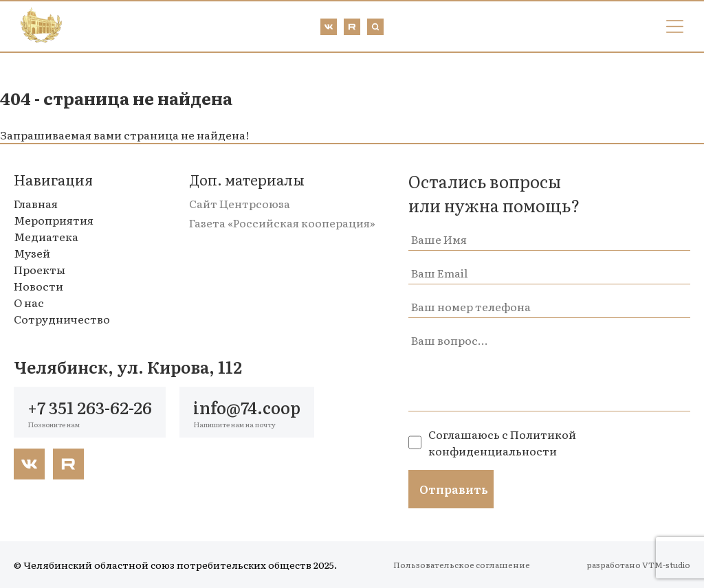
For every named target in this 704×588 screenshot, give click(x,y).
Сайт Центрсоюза (240, 203)
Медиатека (46, 236)
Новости (38, 286)
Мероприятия (54, 220)
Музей (32, 253)
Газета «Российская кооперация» (282, 223)
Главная (36, 203)
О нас (29, 302)
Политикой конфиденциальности (502, 442)
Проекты (40, 269)
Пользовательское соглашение (462, 565)
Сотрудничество (62, 319)
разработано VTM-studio (638, 565)
